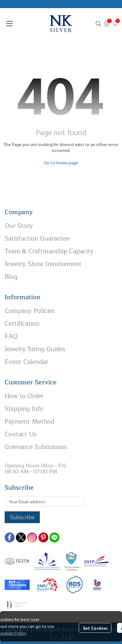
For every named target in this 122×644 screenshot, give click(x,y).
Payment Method (29, 421)
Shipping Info (24, 409)
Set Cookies (95, 628)
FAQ (11, 336)
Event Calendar (26, 362)
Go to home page (61, 162)
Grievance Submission (36, 447)
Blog (11, 277)
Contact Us (21, 434)
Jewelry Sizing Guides (35, 349)
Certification (22, 324)
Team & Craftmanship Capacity (49, 251)
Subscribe (22, 517)
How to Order (24, 396)
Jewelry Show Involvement (43, 264)
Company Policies (30, 311)
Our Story (19, 226)
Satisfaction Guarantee (37, 238)
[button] (98, 24)
